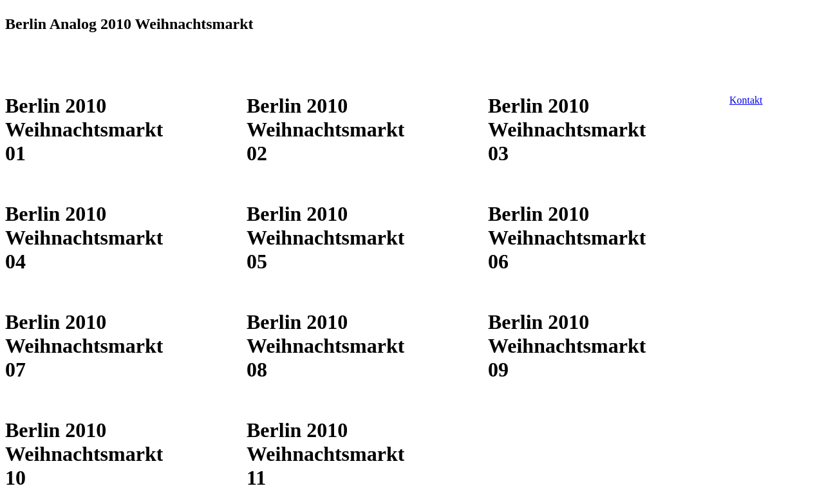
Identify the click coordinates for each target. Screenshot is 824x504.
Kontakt (746, 100)
